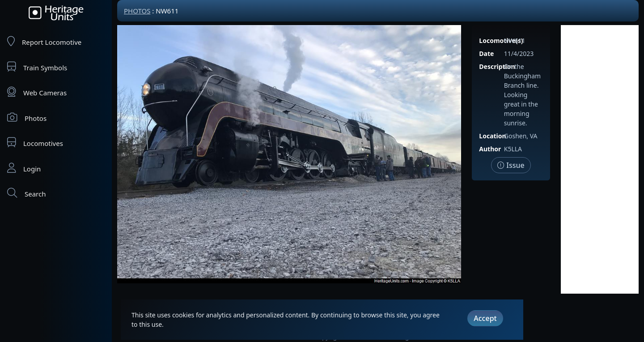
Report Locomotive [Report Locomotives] (44, 41)
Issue (511, 165)
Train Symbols (37, 67)
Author (490, 149)
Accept (485, 318)
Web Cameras (37, 92)
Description (497, 66)
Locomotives (35, 143)
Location (492, 136)
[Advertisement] (600, 159)
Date (486, 53)
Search (26, 193)
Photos (27, 118)
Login (24, 168)
